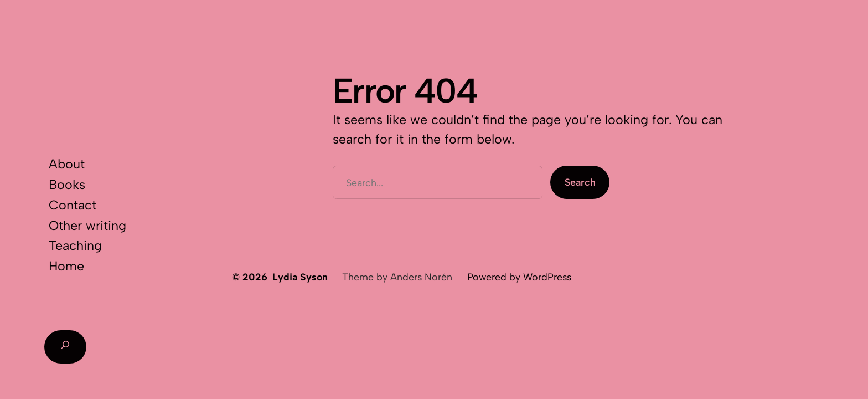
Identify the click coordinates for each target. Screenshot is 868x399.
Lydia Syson (300, 277)
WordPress (547, 277)
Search (580, 182)
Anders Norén (421, 277)
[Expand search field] (65, 347)
